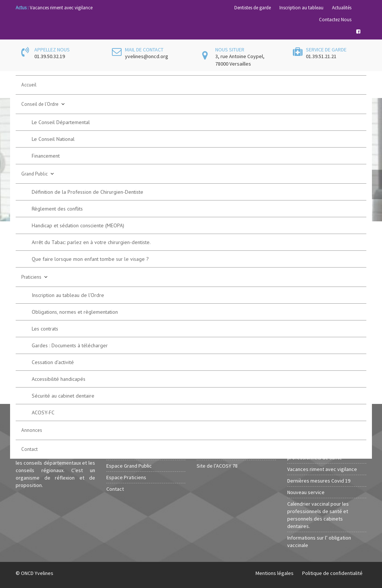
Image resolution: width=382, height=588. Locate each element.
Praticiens (31, 277)
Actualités (342, 8)
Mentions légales (275, 573)
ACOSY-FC (43, 412)
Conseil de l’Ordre (40, 104)
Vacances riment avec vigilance (61, 8)
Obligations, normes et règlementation (75, 312)
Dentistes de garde (253, 8)
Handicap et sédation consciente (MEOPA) (78, 225)
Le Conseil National (53, 139)
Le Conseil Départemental (61, 122)
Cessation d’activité (53, 362)
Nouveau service (306, 492)
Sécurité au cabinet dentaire (63, 396)
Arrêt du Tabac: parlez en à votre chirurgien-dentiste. (91, 242)
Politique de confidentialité (332, 573)
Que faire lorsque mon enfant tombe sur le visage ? (90, 259)
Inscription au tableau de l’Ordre (68, 295)
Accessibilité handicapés (59, 379)
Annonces (32, 430)
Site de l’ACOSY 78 (217, 466)
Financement (46, 156)
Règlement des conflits (57, 209)
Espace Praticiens (126, 477)
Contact (29, 449)
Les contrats (45, 329)
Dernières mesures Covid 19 (319, 481)
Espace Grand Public (129, 466)
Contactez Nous (335, 20)
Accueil (29, 85)
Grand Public (35, 174)
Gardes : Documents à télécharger (70, 345)
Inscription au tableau (301, 8)
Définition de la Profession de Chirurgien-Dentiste (87, 192)
